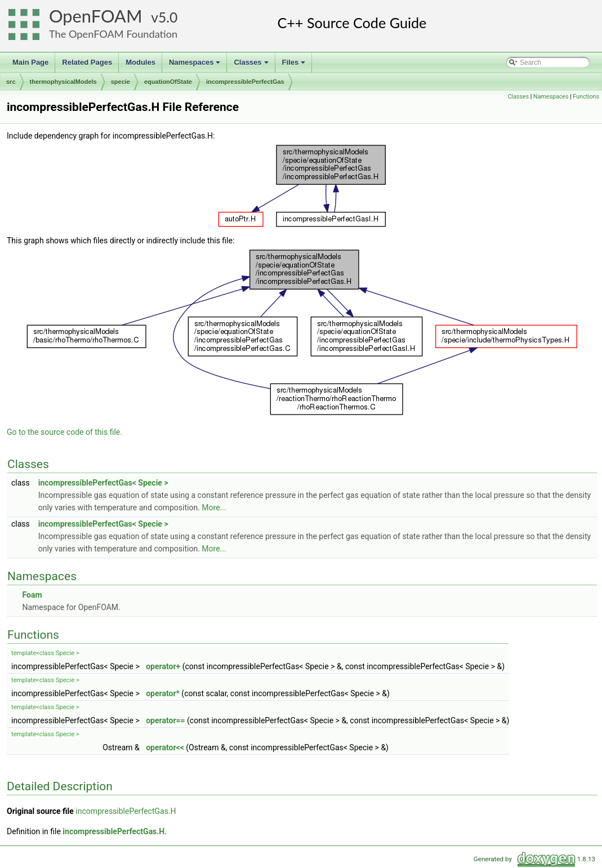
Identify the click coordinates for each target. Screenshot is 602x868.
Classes (252, 65)
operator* (163, 693)
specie (121, 82)
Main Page (30, 62)
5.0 (168, 17)
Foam (32, 595)
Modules (141, 62)
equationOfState (168, 82)
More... (214, 508)
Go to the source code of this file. (64, 432)
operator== (165, 720)
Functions (586, 97)
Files (295, 65)
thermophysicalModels (63, 82)
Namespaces (196, 65)
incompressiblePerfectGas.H (126, 811)
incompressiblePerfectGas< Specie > (103, 483)
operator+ (163, 666)
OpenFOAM (96, 16)
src (11, 82)
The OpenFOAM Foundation (113, 34)
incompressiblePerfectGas (245, 82)
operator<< (165, 747)
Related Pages (87, 62)
